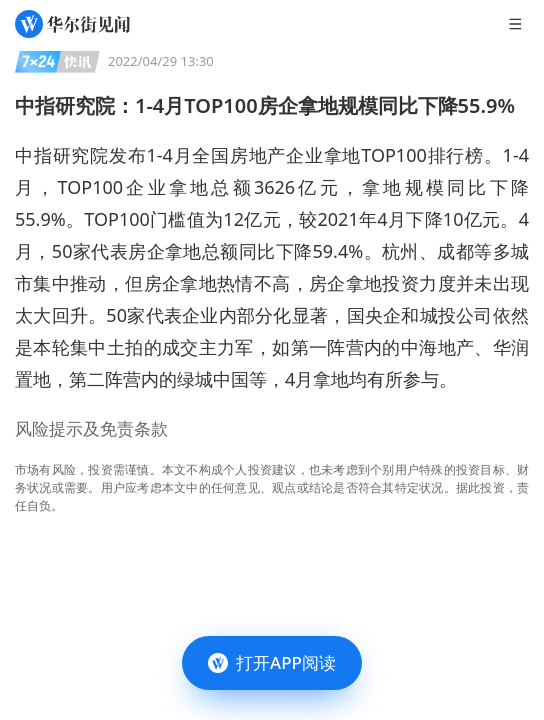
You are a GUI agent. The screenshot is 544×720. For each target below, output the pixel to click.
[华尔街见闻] (72, 24)
